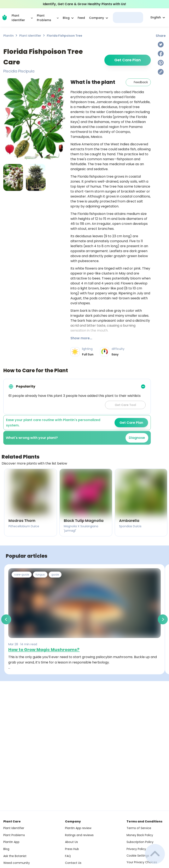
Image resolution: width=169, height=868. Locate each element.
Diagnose (137, 438)
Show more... (81, 338)
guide (55, 575)
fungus (40, 575)
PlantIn (8, 36)
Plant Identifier (30, 36)
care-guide (22, 575)
